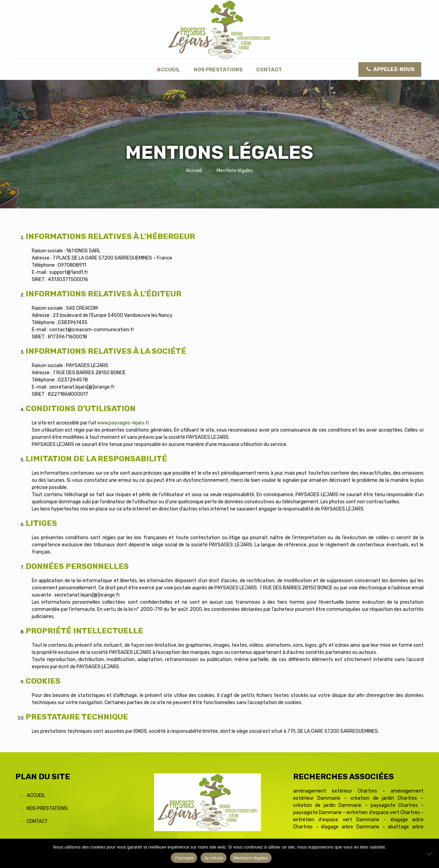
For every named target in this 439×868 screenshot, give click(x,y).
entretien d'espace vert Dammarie (336, 820)
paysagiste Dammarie (317, 813)
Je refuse (214, 858)
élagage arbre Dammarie (350, 827)
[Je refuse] (430, 853)
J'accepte (184, 858)
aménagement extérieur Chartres (335, 791)
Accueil (194, 171)
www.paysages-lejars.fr (123, 423)
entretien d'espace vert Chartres (383, 813)
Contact (37, 821)
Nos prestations (47, 808)
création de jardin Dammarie (327, 805)
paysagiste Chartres (394, 805)
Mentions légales (251, 858)
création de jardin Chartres (384, 798)
